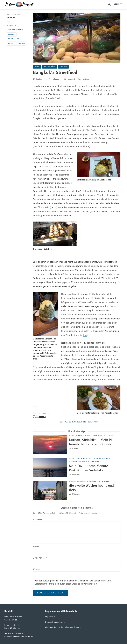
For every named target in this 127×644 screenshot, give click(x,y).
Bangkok (12, 34)
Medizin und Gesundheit (94, 436)
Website (36, 569)
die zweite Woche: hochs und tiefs (91, 488)
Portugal (106, 482)
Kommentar (38, 519)
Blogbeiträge (50, 67)
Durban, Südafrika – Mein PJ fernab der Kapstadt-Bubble (90, 442)
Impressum (50, 617)
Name (36, 547)
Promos (11, 43)
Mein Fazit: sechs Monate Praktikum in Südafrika (89, 468)
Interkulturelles (15, 39)
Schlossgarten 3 (12, 625)
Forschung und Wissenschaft (88, 482)
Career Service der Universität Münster (64, 627)
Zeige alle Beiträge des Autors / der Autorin (79, 422)
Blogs (36, 368)
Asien (37, 67)
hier (85, 335)
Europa (72, 482)
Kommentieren (84, 79)
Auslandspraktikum (16, 30)
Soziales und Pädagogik (80, 462)
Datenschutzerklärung (55, 622)
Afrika (71, 436)
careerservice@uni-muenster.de (19, 637)
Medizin (79, 436)
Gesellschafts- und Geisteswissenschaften (93, 459)
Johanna (11, 17)
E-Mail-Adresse (40, 558)
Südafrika (109, 436)
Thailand (21, 43)
